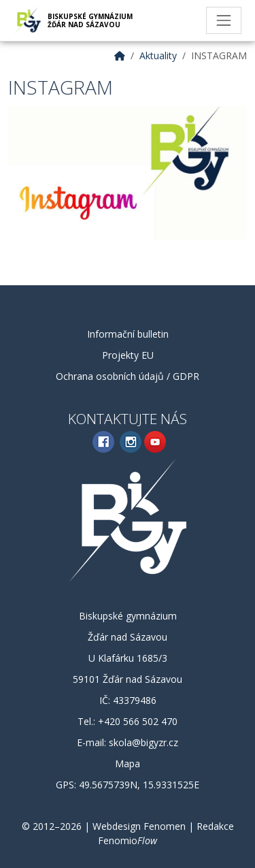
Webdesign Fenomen (139, 826)
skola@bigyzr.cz (143, 742)
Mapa (128, 763)
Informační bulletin (128, 334)
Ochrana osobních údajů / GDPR (128, 376)
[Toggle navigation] (224, 20)
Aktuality (158, 55)
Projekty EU (128, 355)
